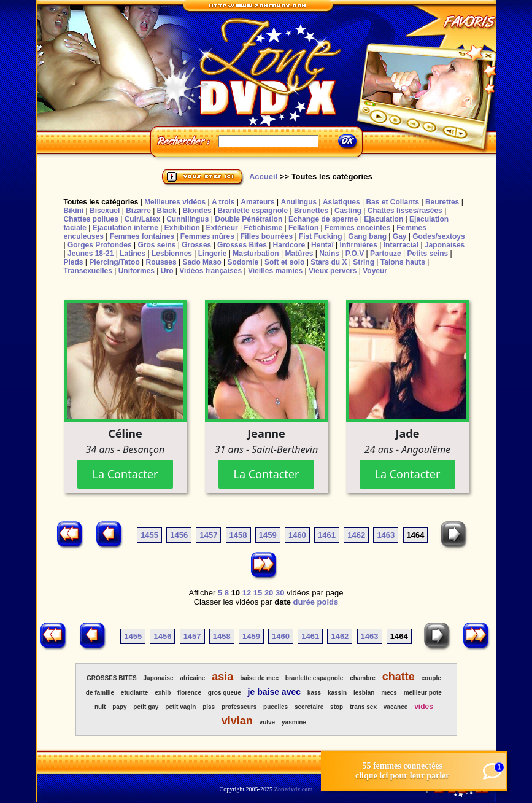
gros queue (225, 693)
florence (189, 693)
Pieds (74, 262)
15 (258, 593)
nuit (100, 707)
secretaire (309, 707)
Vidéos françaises (210, 271)
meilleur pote (423, 693)
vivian (237, 721)
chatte (399, 677)
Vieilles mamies (275, 271)
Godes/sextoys (438, 236)
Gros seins (156, 245)
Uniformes (137, 271)
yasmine (294, 722)
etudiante (134, 693)
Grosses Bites (242, 245)
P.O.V (355, 254)
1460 (297, 535)
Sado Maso (202, 262)
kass (314, 693)
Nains (329, 254)
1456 (179, 535)
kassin (337, 693)
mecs (389, 693)
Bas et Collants (392, 202)
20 (269, 593)
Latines (133, 254)
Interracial (401, 245)
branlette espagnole (314, 678)
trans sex (363, 707)
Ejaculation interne (125, 228)
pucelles (276, 707)
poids (328, 602)
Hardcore (289, 245)
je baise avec (274, 692)
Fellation (303, 228)
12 (247, 593)
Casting (348, 211)
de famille (100, 693)
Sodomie (243, 262)
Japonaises (445, 245)
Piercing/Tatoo (114, 262)
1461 (327, 535)
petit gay (146, 707)
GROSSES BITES (112, 678)
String (364, 262)
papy (119, 707)
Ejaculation (384, 219)
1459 (268, 535)
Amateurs (257, 202)
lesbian (364, 693)
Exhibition (182, 228)
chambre (363, 678)
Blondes (197, 211)
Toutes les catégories (101, 202)
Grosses (196, 245)
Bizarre (138, 211)
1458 (238, 535)
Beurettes (442, 202)
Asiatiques (341, 202)
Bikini (74, 211)
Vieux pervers (333, 271)
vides (424, 707)
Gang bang (367, 236)
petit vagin (180, 707)
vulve (268, 722)
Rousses (161, 262)
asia (222, 677)
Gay (400, 236)
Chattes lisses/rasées (405, 211)
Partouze (386, 254)
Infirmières (359, 245)
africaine (192, 678)
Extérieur (222, 228)
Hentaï (322, 245)
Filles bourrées (267, 236)
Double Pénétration (249, 219)
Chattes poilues (91, 219)
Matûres (299, 254)
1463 (386, 535)
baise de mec (259, 678)
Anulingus (299, 202)
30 (280, 593)
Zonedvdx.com (293, 789)
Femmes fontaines (142, 236)
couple (431, 678)
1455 (149, 535)
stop (337, 707)
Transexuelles (88, 271)
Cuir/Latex (143, 219)
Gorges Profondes (100, 245)
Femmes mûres (207, 236)
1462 (356, 535)
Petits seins (427, 254)
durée (304, 602)
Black (167, 211)
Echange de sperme (323, 219)
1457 (208, 535)
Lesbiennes (172, 254)
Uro (167, 271)
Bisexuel (105, 211)
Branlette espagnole (253, 211)
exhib (163, 693)
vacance (395, 707)
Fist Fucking (321, 236)
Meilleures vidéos (175, 202)
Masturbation (256, 254)
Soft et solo (284, 262)
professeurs (239, 707)
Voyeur (375, 271)
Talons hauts (403, 262)
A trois (223, 202)
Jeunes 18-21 (91, 254)
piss (209, 707)
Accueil (263, 177)
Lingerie (213, 254)
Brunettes (311, 211)
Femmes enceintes (357, 228)
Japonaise (159, 678)
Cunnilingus (187, 219)
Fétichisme (263, 228)
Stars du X (329, 262)
